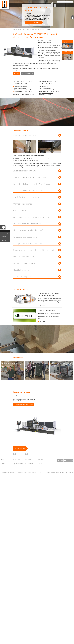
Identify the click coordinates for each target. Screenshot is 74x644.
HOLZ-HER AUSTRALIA (17, 29)
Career (40, 463)
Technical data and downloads (5, 240)
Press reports (30, 463)
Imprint (53, 472)
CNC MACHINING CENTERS (32, 29)
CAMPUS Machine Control (21, 87)
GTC (67, 472)
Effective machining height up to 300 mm (24, 90)
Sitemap (71, 472)
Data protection (61, 472)
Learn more (42, 305)
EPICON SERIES (41, 29)
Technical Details (5, 234)
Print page (20, 454)
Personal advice (28, 73)
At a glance (4, 231)
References (4, 237)
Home (49, 472)
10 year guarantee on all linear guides (23, 91)
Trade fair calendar (19, 465)
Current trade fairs (19, 463)
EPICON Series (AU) (20, 448)
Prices (17, 73)
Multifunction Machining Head (46, 90)
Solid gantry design (43, 87)
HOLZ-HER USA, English (33, 23)
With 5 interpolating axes (20, 88)
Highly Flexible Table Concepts (46, 93)
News (3, 463)
